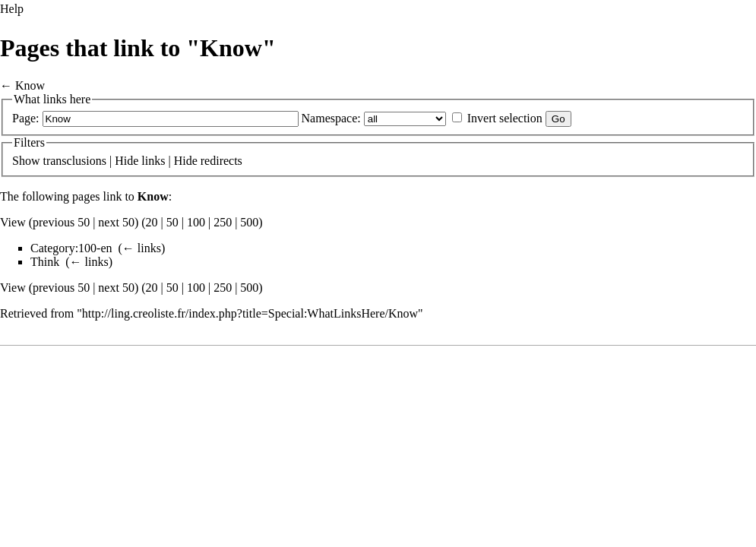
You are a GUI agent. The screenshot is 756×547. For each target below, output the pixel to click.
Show (26, 161)
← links (142, 248)
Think (45, 262)
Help (12, 9)
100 (196, 222)
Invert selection (505, 118)
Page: (26, 118)
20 (152, 222)
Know (30, 85)
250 (223, 222)
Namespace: (331, 118)
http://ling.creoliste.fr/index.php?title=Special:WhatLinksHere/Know (250, 313)
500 (249, 222)
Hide (127, 161)
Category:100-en (71, 248)
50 (172, 222)
